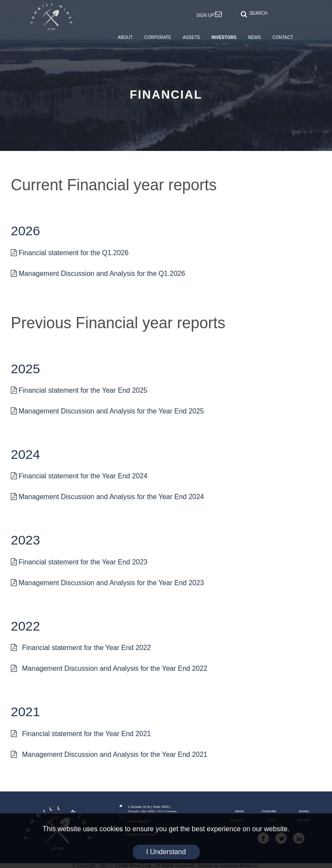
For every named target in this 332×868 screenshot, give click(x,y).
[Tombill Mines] (51, 16)
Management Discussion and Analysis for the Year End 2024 (107, 497)
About (239, 811)
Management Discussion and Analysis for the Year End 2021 (109, 754)
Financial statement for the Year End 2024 (79, 476)
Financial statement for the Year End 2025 (79, 390)
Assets (304, 811)
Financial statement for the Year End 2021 (81, 734)
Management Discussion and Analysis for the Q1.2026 (98, 274)
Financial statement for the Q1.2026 (70, 253)
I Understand (166, 852)
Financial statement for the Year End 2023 (79, 562)
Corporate (269, 811)
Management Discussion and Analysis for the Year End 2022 (109, 668)
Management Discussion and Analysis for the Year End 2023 (107, 583)
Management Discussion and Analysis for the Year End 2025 (107, 411)
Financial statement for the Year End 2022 (81, 648)
